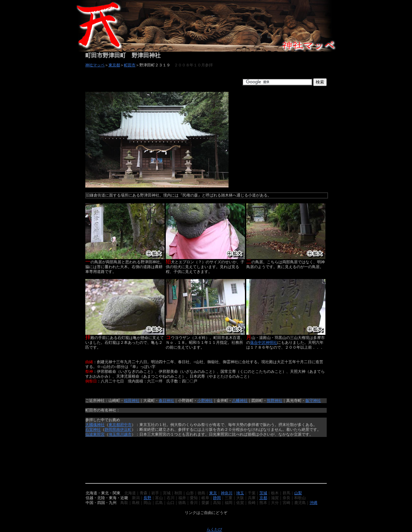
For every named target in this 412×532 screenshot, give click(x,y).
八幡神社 (240, 401)
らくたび (214, 529)
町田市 (130, 65)
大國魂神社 (95, 425)
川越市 (126, 434)
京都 (263, 498)
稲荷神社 (132, 401)
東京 (213, 493)
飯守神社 (313, 401)
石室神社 (93, 430)
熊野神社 (275, 401)
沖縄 (314, 503)
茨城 (263, 493)
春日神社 (166, 401)
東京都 (114, 65)
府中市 (126, 425)
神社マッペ (95, 65)
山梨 (298, 493)
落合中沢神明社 (264, 343)
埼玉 (240, 493)
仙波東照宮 (95, 434)
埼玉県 (114, 434)
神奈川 (227, 493)
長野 (147, 498)
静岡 (217, 498)
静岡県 (110, 430)
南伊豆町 (124, 430)
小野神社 (205, 401)
